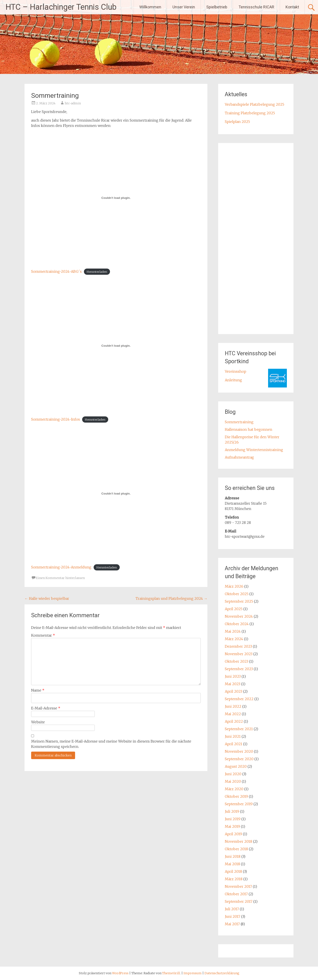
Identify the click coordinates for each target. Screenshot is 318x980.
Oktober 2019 (236, 796)
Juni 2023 (233, 676)
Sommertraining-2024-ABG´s (56, 271)
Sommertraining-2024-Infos (56, 419)
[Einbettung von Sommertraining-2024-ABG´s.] (116, 198)
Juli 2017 (232, 909)
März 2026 (234, 586)
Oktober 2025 (237, 594)
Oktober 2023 (237, 661)
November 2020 (239, 751)
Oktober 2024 (237, 624)
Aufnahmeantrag (239, 457)
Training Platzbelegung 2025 (250, 113)
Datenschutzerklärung (222, 973)
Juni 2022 (233, 706)
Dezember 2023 (238, 646)
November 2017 (238, 886)
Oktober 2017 (236, 894)
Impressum (193, 973)
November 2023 (239, 654)
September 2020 (239, 759)
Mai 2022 (233, 714)
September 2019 (239, 804)
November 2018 (238, 841)
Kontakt (292, 7)
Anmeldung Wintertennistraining (254, 450)
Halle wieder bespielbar (47, 598)
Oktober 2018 (236, 849)
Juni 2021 (233, 736)
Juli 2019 (232, 811)
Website (38, 722)
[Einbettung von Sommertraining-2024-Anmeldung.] (116, 493)
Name (38, 690)
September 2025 (239, 601)
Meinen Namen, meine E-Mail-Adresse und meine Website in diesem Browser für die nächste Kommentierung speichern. (111, 744)
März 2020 (234, 789)
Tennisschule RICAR (256, 7)
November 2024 (239, 616)
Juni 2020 (233, 774)
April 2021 (234, 744)
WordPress (120, 973)
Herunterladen (97, 272)
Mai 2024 (233, 631)
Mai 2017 (232, 924)
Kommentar (43, 635)
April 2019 (233, 834)
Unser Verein (184, 7)
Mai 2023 (233, 684)
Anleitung (233, 380)
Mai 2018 (232, 864)
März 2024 (234, 639)
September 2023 (239, 669)
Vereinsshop (236, 371)
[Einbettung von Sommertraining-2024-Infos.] (116, 346)
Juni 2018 (233, 856)
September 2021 (239, 729)
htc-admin (73, 103)
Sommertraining (239, 422)
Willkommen (150, 7)
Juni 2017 (233, 916)
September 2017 (239, 901)
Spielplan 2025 (237, 122)
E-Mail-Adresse (46, 708)
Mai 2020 (233, 781)
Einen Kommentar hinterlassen (60, 578)
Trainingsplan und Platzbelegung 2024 (171, 598)
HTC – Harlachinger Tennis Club (61, 7)
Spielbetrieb (217, 7)
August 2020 (236, 766)
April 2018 (233, 871)
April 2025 (234, 609)
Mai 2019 (232, 826)
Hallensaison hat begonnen (249, 429)
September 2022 (239, 699)
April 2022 (234, 721)
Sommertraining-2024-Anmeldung (61, 567)
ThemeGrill (171, 973)
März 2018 (234, 879)
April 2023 (234, 691)
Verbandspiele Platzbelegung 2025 (255, 104)
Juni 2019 (233, 819)
